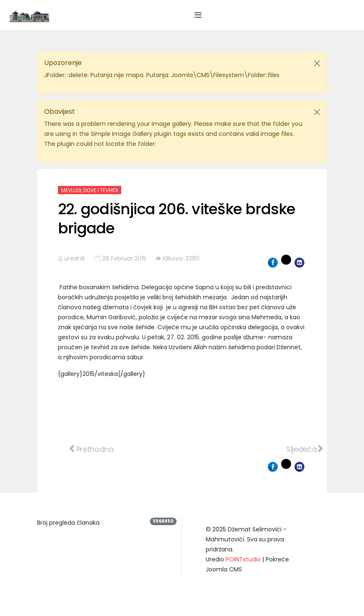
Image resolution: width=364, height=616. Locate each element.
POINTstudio (243, 559)
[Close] (317, 63)
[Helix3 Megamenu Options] (198, 15)
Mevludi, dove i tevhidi (90, 190)
